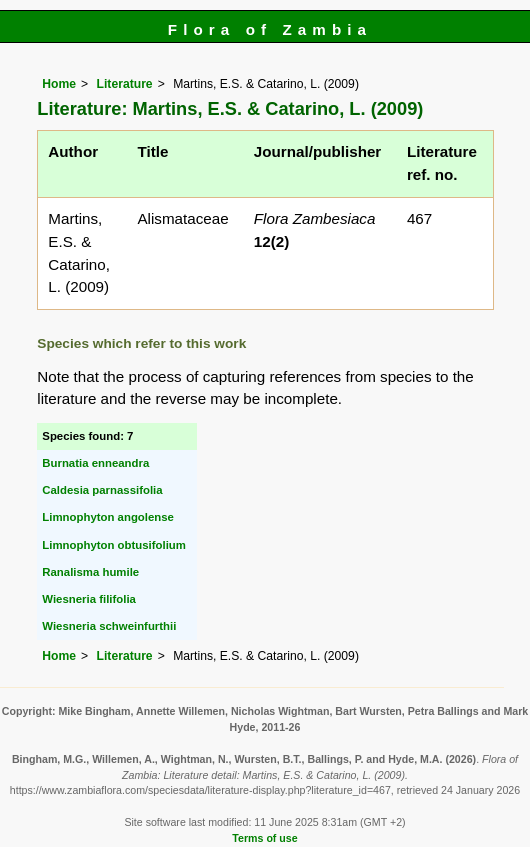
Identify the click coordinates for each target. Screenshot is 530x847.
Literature (125, 84)
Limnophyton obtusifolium (114, 545)
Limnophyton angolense (108, 517)
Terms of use (264, 838)
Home (59, 84)
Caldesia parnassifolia (102, 490)
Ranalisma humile (90, 572)
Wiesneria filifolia (89, 599)
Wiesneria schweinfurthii (109, 626)
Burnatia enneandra (95, 463)
